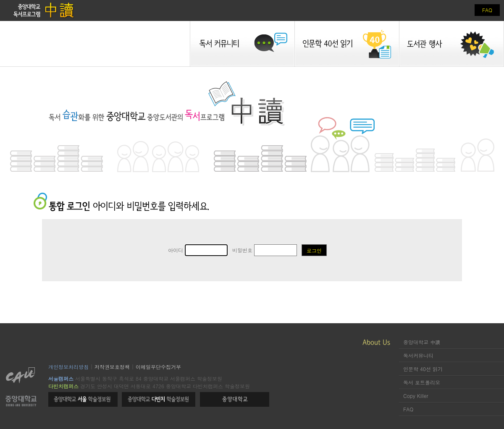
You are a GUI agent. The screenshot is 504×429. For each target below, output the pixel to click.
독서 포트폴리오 (422, 382)
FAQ (487, 10)
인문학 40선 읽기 (423, 369)
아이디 (198, 250)
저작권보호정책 (112, 367)
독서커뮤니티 (418, 355)
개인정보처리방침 (68, 367)
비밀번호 (265, 250)
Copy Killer (416, 396)
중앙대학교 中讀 (422, 342)
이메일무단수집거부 (158, 367)
